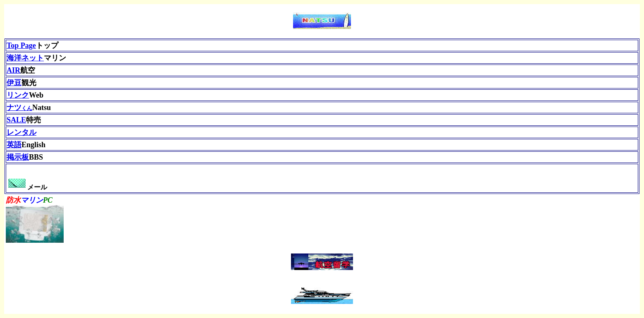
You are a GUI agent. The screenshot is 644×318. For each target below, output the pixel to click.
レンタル (21, 132)
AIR (13, 70)
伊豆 (14, 83)
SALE (16, 120)
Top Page (21, 45)
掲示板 (18, 157)
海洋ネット (25, 58)
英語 (14, 145)
